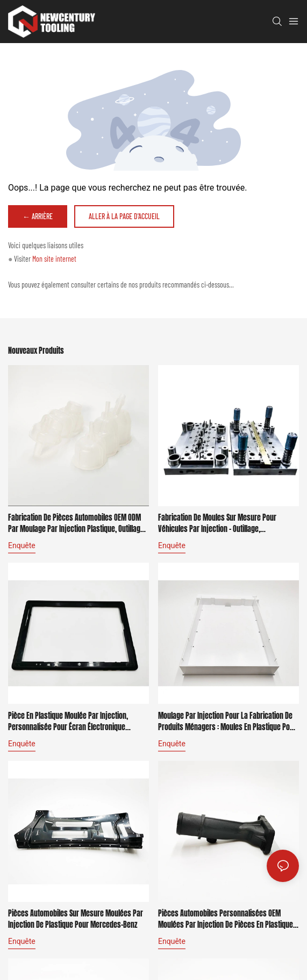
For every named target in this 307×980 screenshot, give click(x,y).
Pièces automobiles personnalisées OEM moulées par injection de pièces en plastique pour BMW (226, 919)
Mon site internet (54, 259)
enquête (22, 545)
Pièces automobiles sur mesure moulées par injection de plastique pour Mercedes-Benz (76, 919)
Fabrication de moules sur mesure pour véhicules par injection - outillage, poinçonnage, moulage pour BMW (217, 523)
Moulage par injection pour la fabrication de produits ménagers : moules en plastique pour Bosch (227, 722)
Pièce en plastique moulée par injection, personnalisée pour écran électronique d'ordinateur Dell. (68, 722)
